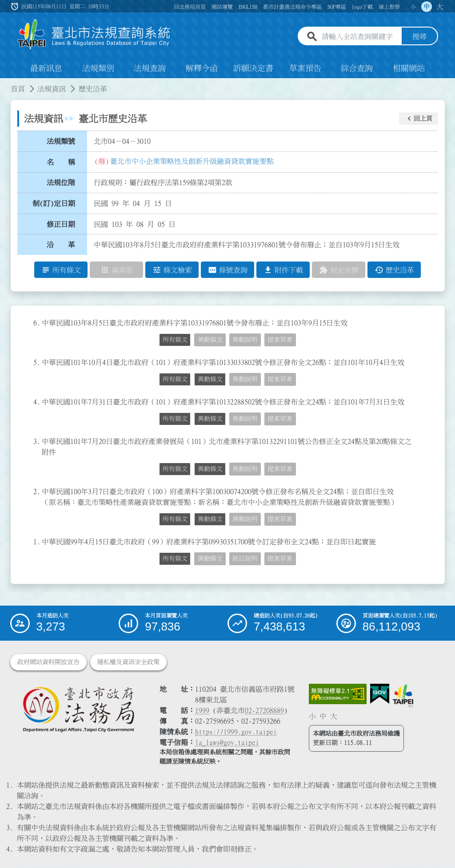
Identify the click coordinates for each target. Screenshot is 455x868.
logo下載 (362, 7)
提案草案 (280, 340)
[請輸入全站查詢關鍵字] (360, 37)
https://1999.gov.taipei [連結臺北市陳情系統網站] (236, 732)
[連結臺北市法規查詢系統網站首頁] (94, 34)
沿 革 (61, 245)
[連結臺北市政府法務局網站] (78, 709)
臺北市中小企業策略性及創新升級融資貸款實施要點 (192, 161)
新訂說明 (245, 559)
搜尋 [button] (419, 37)
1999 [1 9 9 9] (202, 711)
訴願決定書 (253, 68)
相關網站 (409, 68)
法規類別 (98, 68)
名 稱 (61, 162)
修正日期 (61, 224)
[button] (419, 119)
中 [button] (427, 7)
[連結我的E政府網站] (380, 694)
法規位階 (61, 182)
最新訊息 (46, 68)
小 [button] (413, 7)
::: (5, 83)
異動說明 (245, 340)
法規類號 (61, 141)
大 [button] (440, 7)
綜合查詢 (357, 68)
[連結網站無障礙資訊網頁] (338, 694)
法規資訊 (52, 89)
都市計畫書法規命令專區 (292, 7)
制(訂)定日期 (54, 203)
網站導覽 (222, 7)
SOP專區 (337, 7)
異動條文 (210, 340)
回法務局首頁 (190, 7)
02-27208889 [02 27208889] (264, 711)
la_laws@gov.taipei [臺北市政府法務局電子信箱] (227, 743)
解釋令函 (202, 68)
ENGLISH (248, 7)
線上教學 (389, 7)
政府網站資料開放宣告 (48, 662)
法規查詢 (150, 68)
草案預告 (305, 68)
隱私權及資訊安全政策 (128, 662)
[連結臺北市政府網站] (403, 696)
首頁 (18, 89)
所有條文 (175, 340)
